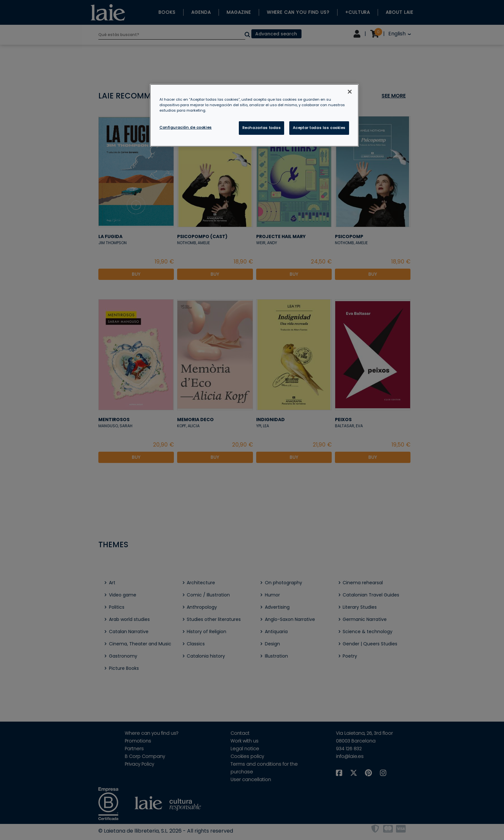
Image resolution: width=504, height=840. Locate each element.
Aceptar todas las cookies (319, 128)
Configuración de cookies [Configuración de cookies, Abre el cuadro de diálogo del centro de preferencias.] (186, 127)
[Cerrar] (350, 92)
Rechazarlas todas (262, 128)
